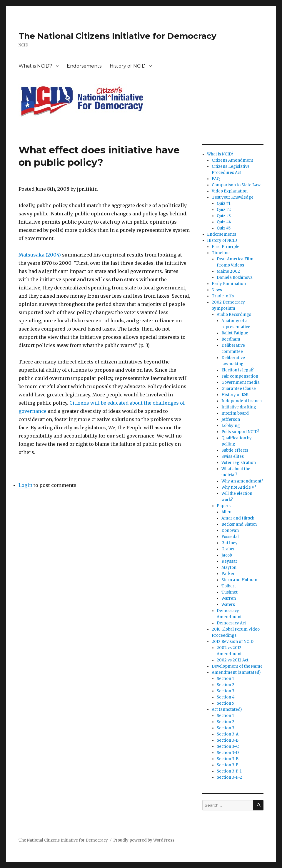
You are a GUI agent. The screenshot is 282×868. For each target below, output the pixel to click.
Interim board (235, 413)
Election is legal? (238, 370)
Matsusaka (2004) (40, 255)
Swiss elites (233, 456)
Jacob (227, 555)
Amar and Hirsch (238, 518)
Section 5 (225, 703)
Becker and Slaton (239, 524)
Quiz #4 (224, 222)
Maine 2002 (228, 271)
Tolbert (229, 586)
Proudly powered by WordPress (144, 840)
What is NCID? (35, 66)
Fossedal (230, 537)
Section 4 (226, 697)
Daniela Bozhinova (235, 278)
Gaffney (230, 543)
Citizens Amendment (232, 160)
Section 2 (226, 685)
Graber (228, 549)
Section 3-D (228, 753)
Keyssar (229, 561)
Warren (229, 598)
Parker (228, 574)
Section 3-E (228, 759)
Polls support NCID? (240, 432)
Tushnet (230, 592)
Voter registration (239, 463)
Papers (224, 506)
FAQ (216, 179)
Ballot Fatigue (235, 333)
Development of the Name (237, 666)
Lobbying (231, 426)
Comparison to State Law (236, 185)
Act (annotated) (227, 709)
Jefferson (231, 419)
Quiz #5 (224, 228)
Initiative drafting (239, 407)
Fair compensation (240, 376)
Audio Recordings (234, 315)
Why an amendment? (242, 481)
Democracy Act (231, 623)
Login (25, 485)
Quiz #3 (224, 216)
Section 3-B (228, 740)
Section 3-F (228, 765)
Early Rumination (229, 284)
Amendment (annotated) (236, 672)
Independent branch (242, 401)
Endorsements (84, 66)
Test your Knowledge (233, 197)
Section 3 (226, 691)
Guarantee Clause (239, 389)
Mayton (229, 568)
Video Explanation (230, 191)
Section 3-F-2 (229, 777)
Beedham (231, 339)
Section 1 (225, 679)
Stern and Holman (239, 580)
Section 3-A (228, 734)
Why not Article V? (239, 487)
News (217, 290)
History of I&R (235, 395)
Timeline (221, 253)
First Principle (226, 247)
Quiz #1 (223, 203)
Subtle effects (235, 450)
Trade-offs (223, 296)
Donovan (230, 531)
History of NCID (128, 66)
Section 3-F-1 (229, 771)
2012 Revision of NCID (233, 642)
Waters (228, 605)
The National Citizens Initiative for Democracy (117, 36)
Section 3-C (228, 746)
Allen (226, 512)
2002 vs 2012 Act (233, 660)
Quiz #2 (224, 210)
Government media (241, 382)
